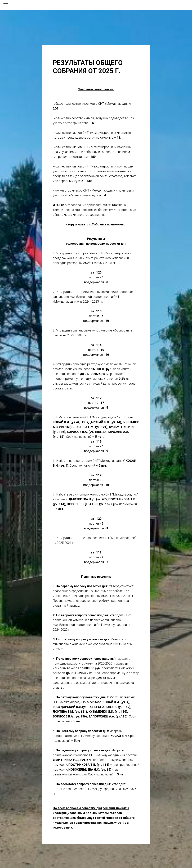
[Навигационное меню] (6, 5)
